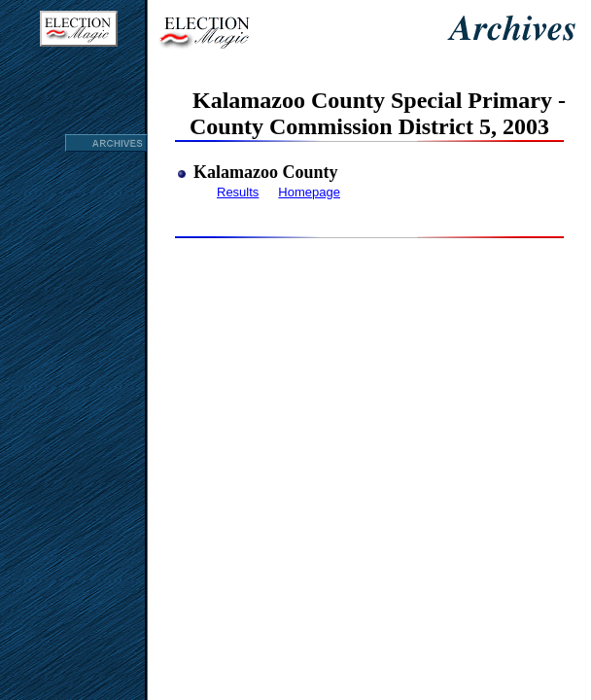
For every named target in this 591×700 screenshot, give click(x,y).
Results (238, 192)
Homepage (309, 192)
